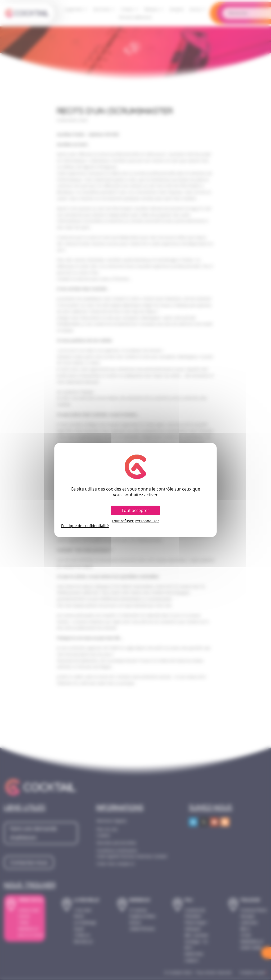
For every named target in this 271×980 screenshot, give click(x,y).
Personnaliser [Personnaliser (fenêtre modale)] (147, 521)
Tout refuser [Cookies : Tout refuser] (123, 521)
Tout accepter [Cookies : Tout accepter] (135, 510)
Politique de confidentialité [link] (85, 526)
